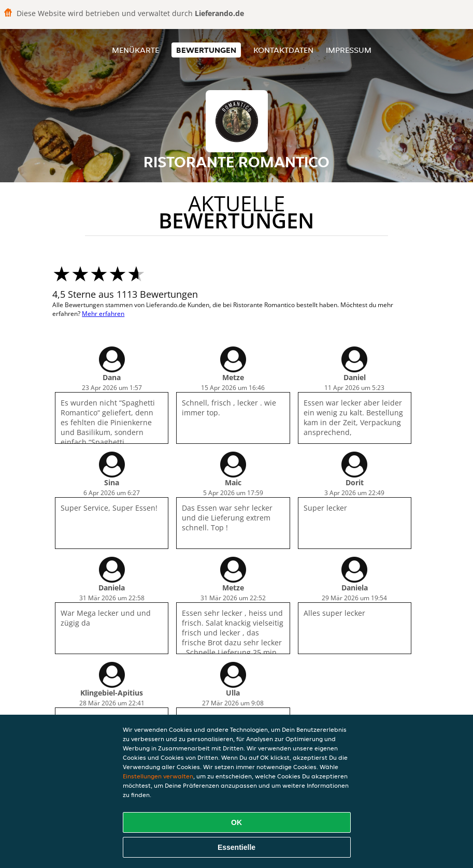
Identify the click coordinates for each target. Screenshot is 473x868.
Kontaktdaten (283, 50)
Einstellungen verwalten (158, 776)
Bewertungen (206, 50)
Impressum (349, 50)
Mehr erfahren (103, 314)
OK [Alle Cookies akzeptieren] (236, 822)
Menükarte (135, 50)
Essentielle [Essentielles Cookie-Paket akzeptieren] (236, 847)
